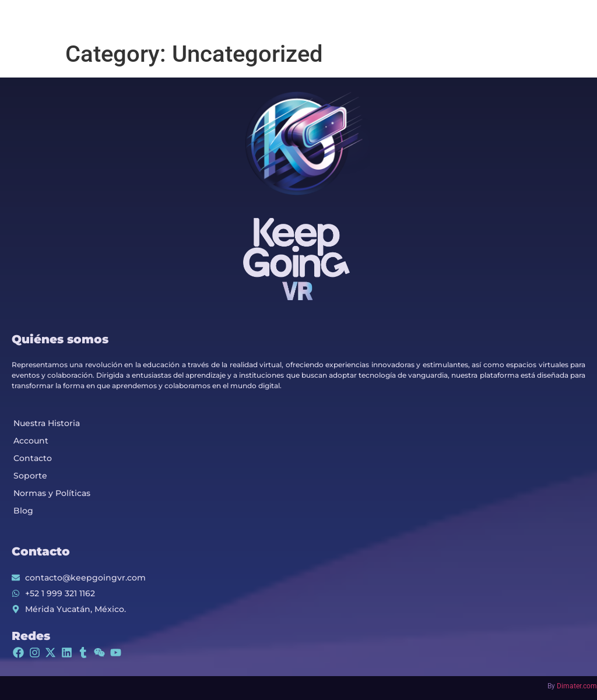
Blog (23, 511)
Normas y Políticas (52, 493)
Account (31, 441)
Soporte (30, 476)
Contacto (33, 458)
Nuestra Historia (47, 423)
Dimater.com (577, 686)
